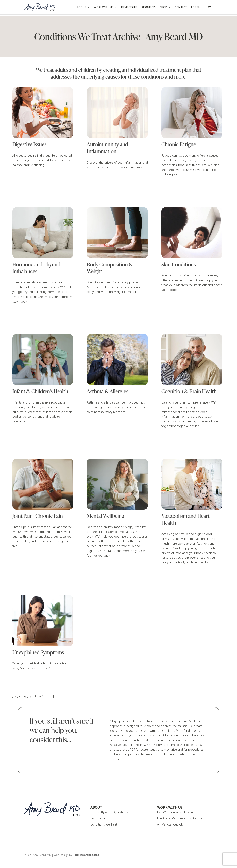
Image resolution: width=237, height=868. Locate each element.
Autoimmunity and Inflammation (108, 148)
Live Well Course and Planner (176, 812)
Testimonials (99, 818)
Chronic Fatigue (179, 144)
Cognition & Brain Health (189, 391)
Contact (181, 7)
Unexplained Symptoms (38, 652)
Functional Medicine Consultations (180, 818)
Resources (149, 7)
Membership (129, 7)
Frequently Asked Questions (109, 812)
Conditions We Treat (104, 824)
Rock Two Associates (86, 855)
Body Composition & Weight (110, 268)
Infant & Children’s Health (40, 391)
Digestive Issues (29, 144)
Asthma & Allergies (108, 391)
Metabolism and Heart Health (185, 519)
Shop (165, 7)
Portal (196, 7)
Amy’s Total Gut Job (170, 824)
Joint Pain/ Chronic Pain (38, 516)
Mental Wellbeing (106, 516)
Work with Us (106, 7)
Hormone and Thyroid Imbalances (36, 268)
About (83, 7)
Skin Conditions (179, 265)
